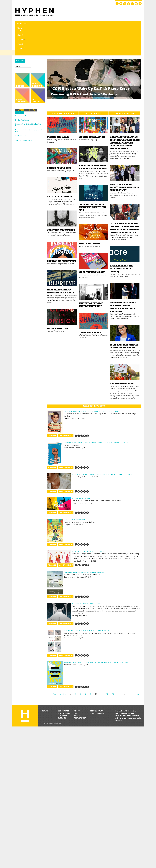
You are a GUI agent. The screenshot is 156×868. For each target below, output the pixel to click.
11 (101, 665)
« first (54, 665)
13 (113, 665)
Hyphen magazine (25, 687)
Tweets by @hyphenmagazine (24, 111)
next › (130, 665)
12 (107, 665)
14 (119, 665)
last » (138, 665)
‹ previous (63, 665)
